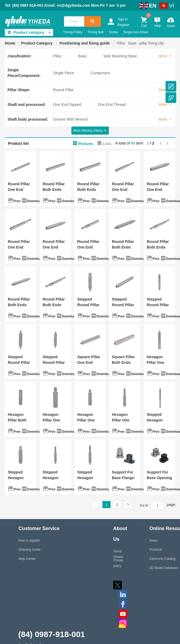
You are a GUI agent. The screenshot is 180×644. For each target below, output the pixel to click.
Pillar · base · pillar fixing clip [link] (140, 43)
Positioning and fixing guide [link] (85, 43)
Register (124, 25)
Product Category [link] (37, 43)
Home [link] (10, 43)
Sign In (122, 19)
